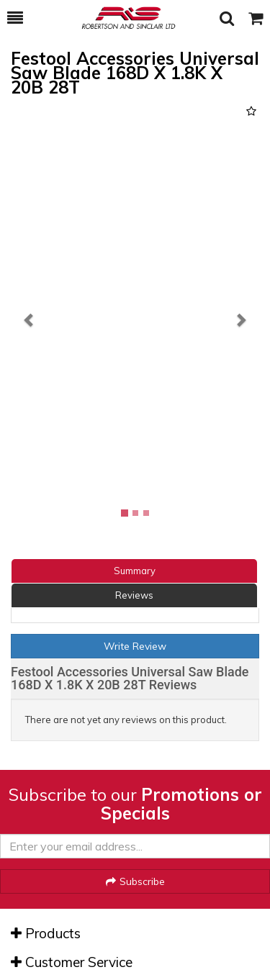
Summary (135, 571)
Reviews (134, 595)
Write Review (135, 646)
